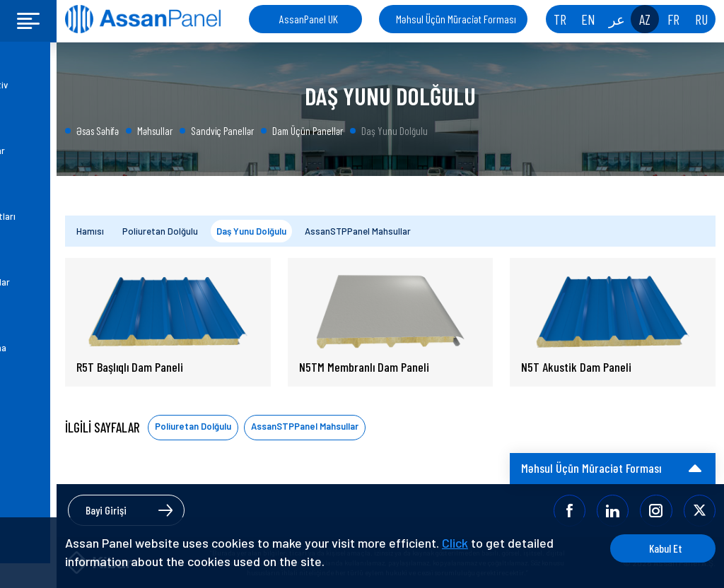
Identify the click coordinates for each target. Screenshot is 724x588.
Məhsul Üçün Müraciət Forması (456, 19)
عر (617, 19)
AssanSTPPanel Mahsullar (358, 231)
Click (455, 543)
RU (701, 19)
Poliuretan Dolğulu (160, 231)
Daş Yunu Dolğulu (251, 231)
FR (673, 19)
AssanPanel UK (309, 19)
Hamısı (90, 231)
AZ (645, 19)
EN (588, 19)
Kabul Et (662, 548)
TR (560, 19)
